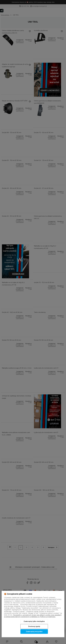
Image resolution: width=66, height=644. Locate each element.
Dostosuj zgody (34, 626)
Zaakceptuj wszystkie (34, 631)
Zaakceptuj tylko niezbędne (34, 621)
